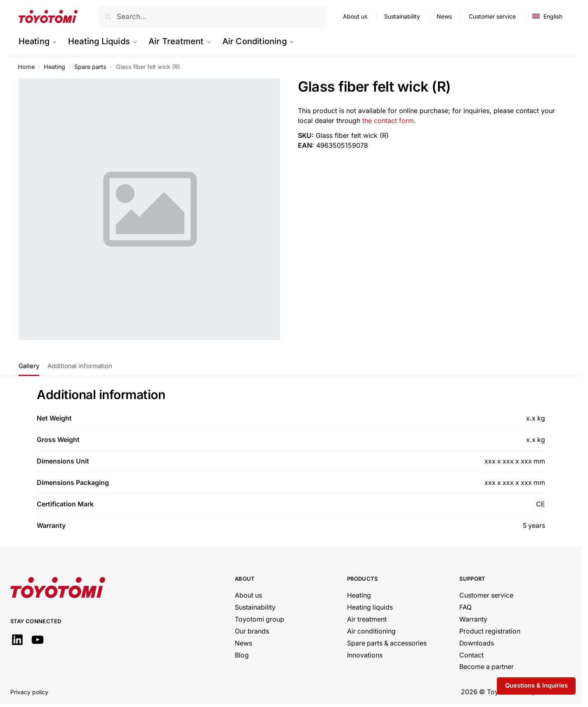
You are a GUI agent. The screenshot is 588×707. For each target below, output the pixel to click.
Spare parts (90, 67)
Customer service (492, 16)
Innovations (365, 655)
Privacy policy (29, 692)
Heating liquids (370, 607)
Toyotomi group (260, 619)
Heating (54, 67)
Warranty (473, 619)
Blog (242, 655)
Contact (471, 655)
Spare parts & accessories (387, 643)
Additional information (80, 366)
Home (26, 67)
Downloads (477, 643)
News (444, 16)
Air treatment (367, 619)
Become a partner (486, 667)
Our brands (252, 631)
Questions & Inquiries (536, 686)
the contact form (388, 121)
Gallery (29, 366)
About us (355, 16)
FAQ (465, 607)
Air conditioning (371, 631)
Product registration (490, 631)
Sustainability (402, 16)
